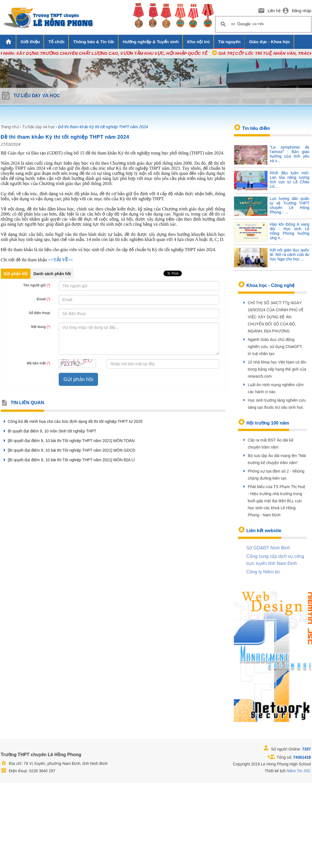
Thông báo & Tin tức (94, 42)
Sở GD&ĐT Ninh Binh (268, 548)
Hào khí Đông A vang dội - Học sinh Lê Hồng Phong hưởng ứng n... (290, 231)
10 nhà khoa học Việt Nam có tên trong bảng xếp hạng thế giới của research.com (277, 369)
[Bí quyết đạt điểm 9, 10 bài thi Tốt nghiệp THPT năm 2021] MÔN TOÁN (68, 441)
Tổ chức (56, 42)
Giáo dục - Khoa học (270, 42)
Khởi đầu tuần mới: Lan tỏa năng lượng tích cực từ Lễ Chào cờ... (290, 180)
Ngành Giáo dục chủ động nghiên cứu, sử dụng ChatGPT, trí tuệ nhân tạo (275, 347)
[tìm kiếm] (262, 24)
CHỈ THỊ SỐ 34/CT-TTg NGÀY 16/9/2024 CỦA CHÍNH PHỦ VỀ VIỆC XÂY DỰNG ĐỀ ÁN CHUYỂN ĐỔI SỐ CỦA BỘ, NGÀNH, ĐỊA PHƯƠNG (276, 317)
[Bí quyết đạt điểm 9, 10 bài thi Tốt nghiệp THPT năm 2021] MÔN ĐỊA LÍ (68, 460)
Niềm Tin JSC (299, 771)
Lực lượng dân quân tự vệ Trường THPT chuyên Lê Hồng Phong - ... (290, 205)
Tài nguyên (229, 42)
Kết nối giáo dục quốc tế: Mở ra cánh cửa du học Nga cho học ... (290, 254)
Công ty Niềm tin (263, 572)
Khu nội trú (198, 42)
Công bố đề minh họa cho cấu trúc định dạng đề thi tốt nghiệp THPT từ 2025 (72, 421)
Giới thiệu (30, 42)
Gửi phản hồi (16, 274)
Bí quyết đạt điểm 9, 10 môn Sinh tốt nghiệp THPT (49, 431)
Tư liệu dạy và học (38, 127)
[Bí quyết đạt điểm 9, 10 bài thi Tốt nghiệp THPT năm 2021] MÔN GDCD (68, 450)
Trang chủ (10, 127)
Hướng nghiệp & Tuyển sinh (151, 42)
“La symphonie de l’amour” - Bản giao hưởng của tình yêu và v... (290, 154)
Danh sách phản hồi (52, 274)
